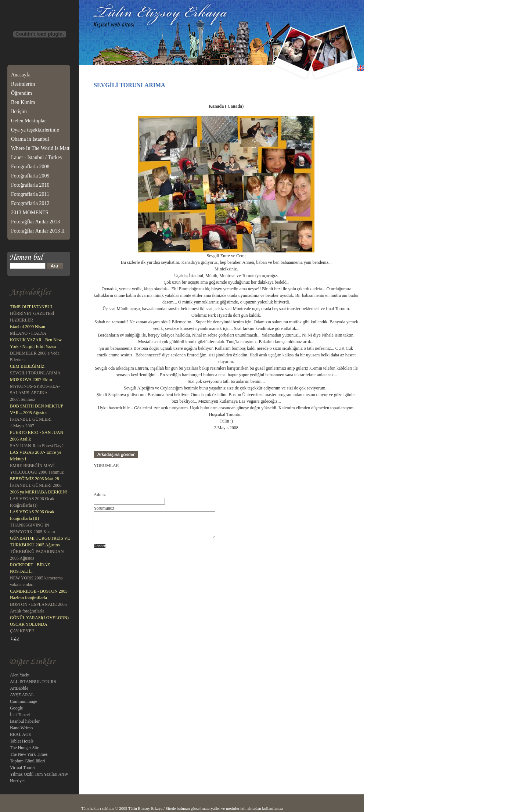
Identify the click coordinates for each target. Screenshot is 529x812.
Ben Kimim (23, 102)
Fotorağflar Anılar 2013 (35, 222)
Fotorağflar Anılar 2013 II (38, 231)
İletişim (19, 112)
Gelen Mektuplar (28, 121)
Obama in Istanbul (30, 139)
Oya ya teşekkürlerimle (35, 130)
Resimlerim (23, 84)
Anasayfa (21, 75)
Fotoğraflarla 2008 (30, 167)
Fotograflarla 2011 (30, 194)
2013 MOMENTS (30, 213)
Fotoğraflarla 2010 (30, 185)
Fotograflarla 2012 (30, 203)
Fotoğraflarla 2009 (30, 176)
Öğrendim (21, 93)
